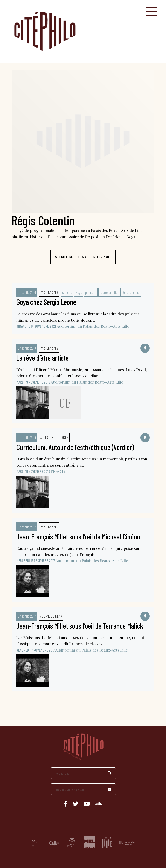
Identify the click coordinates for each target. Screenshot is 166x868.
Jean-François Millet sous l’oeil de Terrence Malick (80, 626)
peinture (91, 292)
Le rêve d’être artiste (42, 358)
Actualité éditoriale (54, 437)
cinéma (67, 292)
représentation (109, 292)
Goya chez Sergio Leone (46, 302)
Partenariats (49, 292)
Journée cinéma (51, 616)
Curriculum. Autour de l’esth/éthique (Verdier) (75, 447)
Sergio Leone (131, 292)
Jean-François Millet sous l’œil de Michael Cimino (78, 536)
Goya (79, 292)
